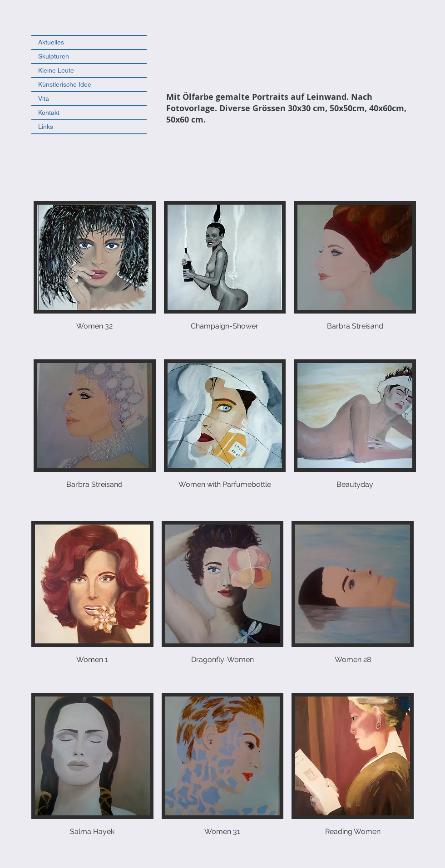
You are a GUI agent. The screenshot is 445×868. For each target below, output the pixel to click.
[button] (95, 276)
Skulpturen (54, 56)
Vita (44, 98)
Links (46, 127)
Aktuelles (51, 42)
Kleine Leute (56, 70)
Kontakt (49, 113)
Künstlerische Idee (65, 84)
